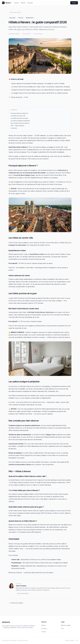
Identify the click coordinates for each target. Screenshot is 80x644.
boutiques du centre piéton (17, 245)
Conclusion (14, 128)
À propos (30, 3)
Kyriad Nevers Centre (37, 254)
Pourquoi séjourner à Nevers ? (20, 113)
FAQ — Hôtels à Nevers (18, 126)
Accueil (16, 3)
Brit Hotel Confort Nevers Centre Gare (41, 312)
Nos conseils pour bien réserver (20, 123)
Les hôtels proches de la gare (19, 118)
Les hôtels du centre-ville (18, 116)
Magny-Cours (51, 435)
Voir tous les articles (16, 603)
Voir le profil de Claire (23, 593)
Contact (74, 3)
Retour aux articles (15, 12)
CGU (62, 628)
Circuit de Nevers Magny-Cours (24, 175)
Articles (23, 3)
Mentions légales (66, 625)
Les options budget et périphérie (20, 121)
